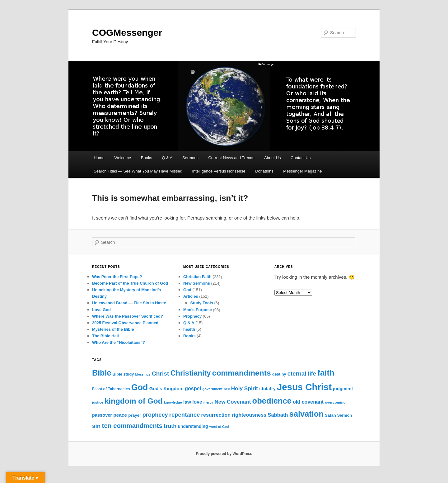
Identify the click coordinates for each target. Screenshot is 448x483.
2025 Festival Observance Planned (125, 323)
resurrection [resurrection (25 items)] (216, 415)
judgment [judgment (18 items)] (343, 389)
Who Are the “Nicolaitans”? (119, 342)
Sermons (190, 158)
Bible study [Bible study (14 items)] (123, 374)
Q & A (167, 158)
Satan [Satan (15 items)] (330, 415)
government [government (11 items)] (212, 389)
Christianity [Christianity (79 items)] (191, 373)
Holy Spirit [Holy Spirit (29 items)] (245, 388)
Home (99, 158)
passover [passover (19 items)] (102, 415)
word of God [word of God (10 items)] (219, 427)
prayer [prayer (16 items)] (135, 415)
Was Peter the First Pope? (117, 277)
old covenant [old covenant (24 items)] (308, 402)
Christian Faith (197, 277)
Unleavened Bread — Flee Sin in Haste (129, 303)
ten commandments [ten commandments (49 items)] (132, 426)
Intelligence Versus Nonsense (219, 171)
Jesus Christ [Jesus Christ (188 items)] (304, 387)
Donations (264, 171)
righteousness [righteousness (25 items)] (249, 415)
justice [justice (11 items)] (98, 402)
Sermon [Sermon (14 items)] (345, 415)
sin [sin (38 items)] (96, 426)
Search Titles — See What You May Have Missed (138, 171)
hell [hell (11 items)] (227, 389)
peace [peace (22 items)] (120, 415)
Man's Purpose (198, 310)
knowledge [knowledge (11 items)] (173, 402)
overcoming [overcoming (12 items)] (335, 402)
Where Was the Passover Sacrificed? (128, 316)
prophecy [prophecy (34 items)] (155, 415)
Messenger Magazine (302, 171)
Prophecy (192, 316)
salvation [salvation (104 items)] (306, 414)
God (187, 290)
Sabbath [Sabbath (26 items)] (278, 415)
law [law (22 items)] (187, 402)
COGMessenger (127, 33)
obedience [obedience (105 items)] (272, 401)
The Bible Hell (105, 336)
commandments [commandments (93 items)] (242, 373)
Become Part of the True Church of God (130, 283)
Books (147, 158)
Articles (191, 296)
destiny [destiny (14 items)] (279, 374)
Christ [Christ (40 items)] (161, 374)
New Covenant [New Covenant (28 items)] (233, 402)
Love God (101, 310)
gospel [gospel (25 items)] (193, 388)
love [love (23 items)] (197, 402)
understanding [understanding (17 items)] (193, 426)
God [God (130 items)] (140, 387)
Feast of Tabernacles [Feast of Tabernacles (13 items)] (111, 389)
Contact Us (301, 158)
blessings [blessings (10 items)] (143, 374)
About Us (272, 158)
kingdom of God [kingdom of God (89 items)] (134, 401)
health (189, 329)
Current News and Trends (231, 158)
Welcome (123, 158)
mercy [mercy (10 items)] (208, 402)
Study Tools (201, 303)
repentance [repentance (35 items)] (185, 415)
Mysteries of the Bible (113, 329)
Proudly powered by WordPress (224, 454)
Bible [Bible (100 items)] (102, 373)
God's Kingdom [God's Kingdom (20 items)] (166, 389)
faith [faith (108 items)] (326, 373)
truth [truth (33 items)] (170, 426)
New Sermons (197, 283)
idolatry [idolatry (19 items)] (267, 389)
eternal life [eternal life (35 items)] (302, 374)
